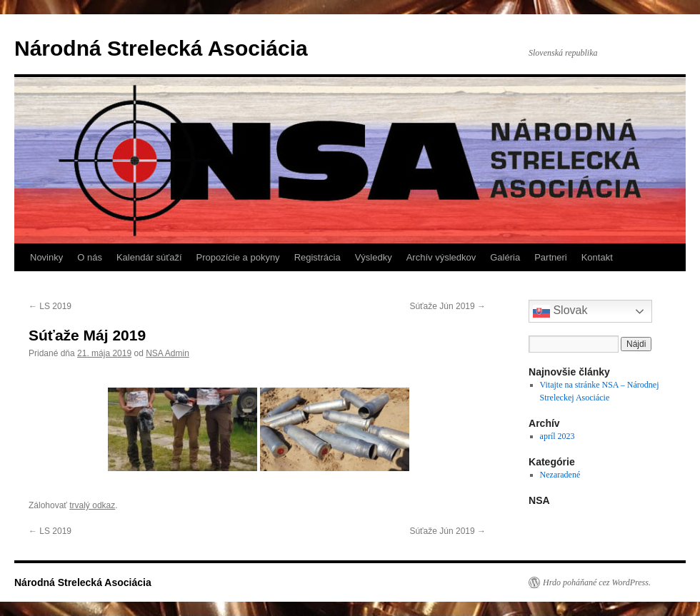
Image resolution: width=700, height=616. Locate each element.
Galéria (505, 257)
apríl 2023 (557, 436)
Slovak (560, 311)
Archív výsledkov (441, 257)
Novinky (46, 257)
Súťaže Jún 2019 (447, 306)
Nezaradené (560, 475)
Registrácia (317, 257)
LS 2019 (50, 306)
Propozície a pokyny (238, 257)
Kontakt (597, 257)
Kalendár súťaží (149, 257)
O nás (90, 257)
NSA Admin (167, 353)
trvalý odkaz (92, 505)
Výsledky (374, 257)
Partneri (551, 257)
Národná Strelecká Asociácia (161, 48)
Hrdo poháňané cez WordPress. (597, 582)
